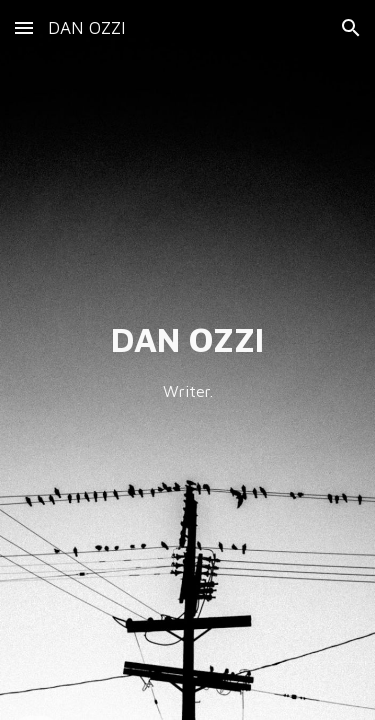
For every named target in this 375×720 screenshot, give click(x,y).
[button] (24, 27)
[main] (188, 360)
